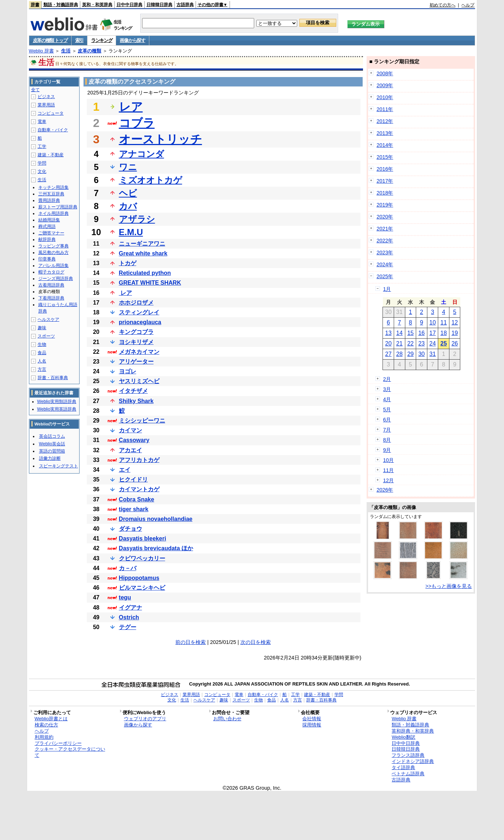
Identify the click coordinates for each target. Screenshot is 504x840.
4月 (387, 399)
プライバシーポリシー (58, 743)
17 (433, 333)
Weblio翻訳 (403, 737)
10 (433, 323)
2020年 (385, 217)
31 (433, 354)
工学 (42, 147)
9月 (387, 450)
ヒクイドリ (133, 480)
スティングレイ (139, 312)
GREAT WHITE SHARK (150, 283)
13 (388, 333)
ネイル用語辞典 (54, 213)
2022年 (385, 241)
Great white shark (143, 253)
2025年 (385, 276)
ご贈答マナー (51, 233)
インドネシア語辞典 (413, 761)
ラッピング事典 (54, 246)
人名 (42, 361)
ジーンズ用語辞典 (56, 279)
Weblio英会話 (52, 444)
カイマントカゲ (139, 489)
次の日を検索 (256, 642)
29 (410, 354)
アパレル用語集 (54, 266)
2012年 (385, 121)
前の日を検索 (191, 642)
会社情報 (312, 719)
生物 (42, 344)
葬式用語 (47, 226)
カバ (128, 206)
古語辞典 (185, 5)
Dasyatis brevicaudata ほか (156, 548)
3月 (387, 389)
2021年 (385, 229)
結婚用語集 (49, 220)
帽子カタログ (51, 272)
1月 (387, 289)
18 (444, 333)
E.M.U (131, 232)
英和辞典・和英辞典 (413, 731)
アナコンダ (142, 154)
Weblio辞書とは (51, 719)
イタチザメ (133, 391)
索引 (79, 40)
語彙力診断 (50, 458)
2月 (387, 379)
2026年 (385, 490)
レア (131, 107)
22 (410, 343)
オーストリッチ (161, 139)
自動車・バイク (53, 130)
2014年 (385, 145)
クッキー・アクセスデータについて (70, 752)
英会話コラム (52, 436)
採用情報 (312, 725)
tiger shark (134, 509)
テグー (128, 627)
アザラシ (137, 219)
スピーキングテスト (59, 466)
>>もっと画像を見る (449, 586)
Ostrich (129, 617)
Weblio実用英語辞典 (57, 409)
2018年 (385, 193)
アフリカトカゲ (139, 460)
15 (410, 333)
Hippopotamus (139, 578)
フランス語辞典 (408, 755)
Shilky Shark (136, 401)
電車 (42, 122)
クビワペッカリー (142, 558)
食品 (42, 353)
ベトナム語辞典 (408, 774)
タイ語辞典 (403, 767)
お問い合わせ (227, 719)
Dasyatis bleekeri (143, 538)
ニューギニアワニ (142, 244)
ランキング (102, 40)
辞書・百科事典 (53, 378)
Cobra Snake (137, 499)
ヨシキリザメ (136, 342)
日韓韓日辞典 (159, 5)
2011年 (385, 109)
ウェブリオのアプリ (145, 719)
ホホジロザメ (136, 303)
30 (422, 354)
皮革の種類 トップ (50, 40)
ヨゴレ (128, 371)
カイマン (131, 430)
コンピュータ (51, 113)
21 (400, 343)
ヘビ (128, 193)
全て (35, 90)
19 (455, 333)
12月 (388, 480)
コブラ (137, 123)
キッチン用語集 (54, 187)
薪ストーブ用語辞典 (58, 207)
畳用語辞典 (49, 200)
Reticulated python (145, 273)
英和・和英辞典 (97, 5)
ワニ (128, 167)
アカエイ (131, 450)
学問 (42, 163)
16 (422, 333)
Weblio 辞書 (41, 51)
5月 (387, 410)
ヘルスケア (48, 319)
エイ (125, 470)
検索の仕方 (46, 725)
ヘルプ (468, 5)
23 (422, 343)
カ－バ (128, 568)
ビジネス (46, 97)
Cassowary (134, 440)
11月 (388, 470)
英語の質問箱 (52, 451)
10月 (388, 460)
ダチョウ (131, 529)
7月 (387, 430)
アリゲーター (136, 362)
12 (455, 323)
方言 (42, 369)
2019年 (385, 205)
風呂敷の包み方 (54, 253)
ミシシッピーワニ (142, 421)
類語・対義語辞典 (61, 5)
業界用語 (46, 105)
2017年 (385, 181)
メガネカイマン (139, 352)
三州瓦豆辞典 (51, 194)
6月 (387, 420)
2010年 (385, 97)
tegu (125, 597)
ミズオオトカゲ (151, 180)
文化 (42, 171)
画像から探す (132, 40)
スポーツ (46, 336)
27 (388, 354)
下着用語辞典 (51, 298)
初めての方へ (443, 5)
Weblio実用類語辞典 (57, 402)
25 (444, 343)
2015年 (385, 157)
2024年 (385, 264)
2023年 (385, 253)
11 (444, 323)
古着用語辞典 (51, 285)
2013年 (385, 133)
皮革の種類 (89, 51)
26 (455, 343)
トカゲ (128, 263)
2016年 (385, 169)
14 (400, 333)
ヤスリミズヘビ (139, 381)
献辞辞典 (47, 239)
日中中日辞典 (129, 5)
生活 (66, 51)
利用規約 (44, 737)
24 (433, 343)
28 (400, 354)
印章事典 (47, 259)
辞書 (35, 5)
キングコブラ (136, 332)
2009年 (385, 85)
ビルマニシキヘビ (142, 588)
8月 (387, 440)
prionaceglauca (140, 322)
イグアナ (131, 608)
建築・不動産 (51, 155)
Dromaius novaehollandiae (156, 519)
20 (388, 343)
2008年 (385, 73)
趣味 (42, 328)
